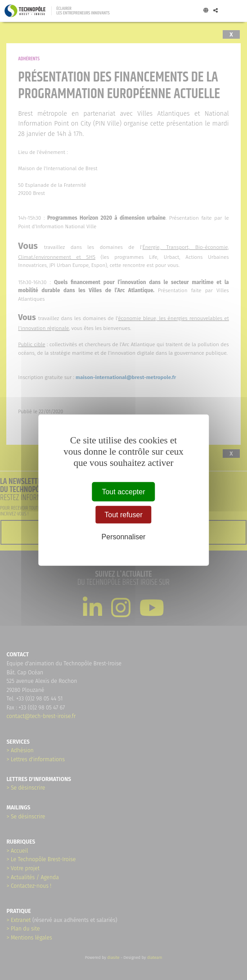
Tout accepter (123, 491)
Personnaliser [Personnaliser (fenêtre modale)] (124, 537)
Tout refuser (123, 514)
